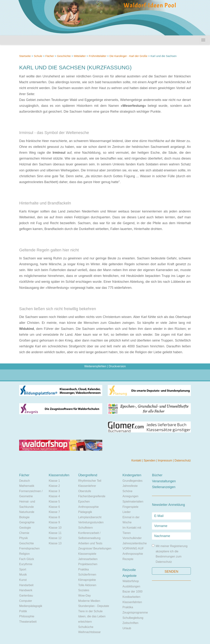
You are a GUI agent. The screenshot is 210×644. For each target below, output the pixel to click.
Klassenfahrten (132, 602)
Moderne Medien (89, 601)
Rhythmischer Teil (90, 481)
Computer (26, 601)
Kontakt (137, 460)
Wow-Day (84, 596)
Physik (23, 538)
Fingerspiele (130, 507)
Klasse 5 (54, 502)
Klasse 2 (54, 486)
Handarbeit (26, 585)
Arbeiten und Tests (90, 543)
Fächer (50, 56)
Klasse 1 (54, 481)
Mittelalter (80, 56)
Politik (23, 611)
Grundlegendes (132, 481)
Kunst (23, 580)
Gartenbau (26, 596)
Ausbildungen (131, 586)
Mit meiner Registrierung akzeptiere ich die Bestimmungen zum (170, 554)
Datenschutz (183, 460)
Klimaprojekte (87, 580)
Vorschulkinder (132, 538)
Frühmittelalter (98, 56)
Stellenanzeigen (164, 487)
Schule (38, 56)
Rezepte (128, 559)
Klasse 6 (54, 507)
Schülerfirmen (87, 575)
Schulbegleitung (133, 618)
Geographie (27, 522)
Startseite (25, 56)
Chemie (24, 533)
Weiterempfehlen (95, 366)
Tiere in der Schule (90, 611)
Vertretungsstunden (91, 522)
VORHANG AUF (133, 548)
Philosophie (27, 616)
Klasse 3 (54, 491)
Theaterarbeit (28, 622)
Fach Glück (27, 559)
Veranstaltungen (164, 481)
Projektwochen (88, 564)
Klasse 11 (55, 533)
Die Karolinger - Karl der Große (129, 56)
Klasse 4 (54, 496)
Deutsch (25, 481)
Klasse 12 (55, 538)
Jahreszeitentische (135, 543)
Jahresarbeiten (88, 559)
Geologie (25, 528)
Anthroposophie (88, 507)
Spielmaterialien (133, 502)
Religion (24, 554)
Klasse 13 (55, 543)
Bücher (157, 475)
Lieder (127, 512)
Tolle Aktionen (87, 585)
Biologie (24, 517)
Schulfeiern (85, 528)
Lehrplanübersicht (90, 517)
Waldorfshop (131, 581)
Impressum (165, 460)
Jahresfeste (130, 486)
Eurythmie (26, 564)
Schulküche (86, 627)
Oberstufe (85, 491)
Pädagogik (85, 512)
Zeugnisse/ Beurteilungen (95, 548)
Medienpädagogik (31, 606)
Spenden (150, 460)
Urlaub (127, 628)
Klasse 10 (55, 528)
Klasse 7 (54, 512)
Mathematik (27, 486)
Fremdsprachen (29, 548)
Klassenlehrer (87, 486)
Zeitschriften (130, 623)
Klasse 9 (54, 522)
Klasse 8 (54, 517)
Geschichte (64, 56)
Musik (23, 575)
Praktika (83, 569)
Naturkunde (27, 512)
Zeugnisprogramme (135, 613)
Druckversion (117, 366)
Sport (23, 569)
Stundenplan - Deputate (94, 606)
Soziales (84, 590)
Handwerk (26, 590)
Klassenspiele (87, 554)
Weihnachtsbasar (89, 632)
